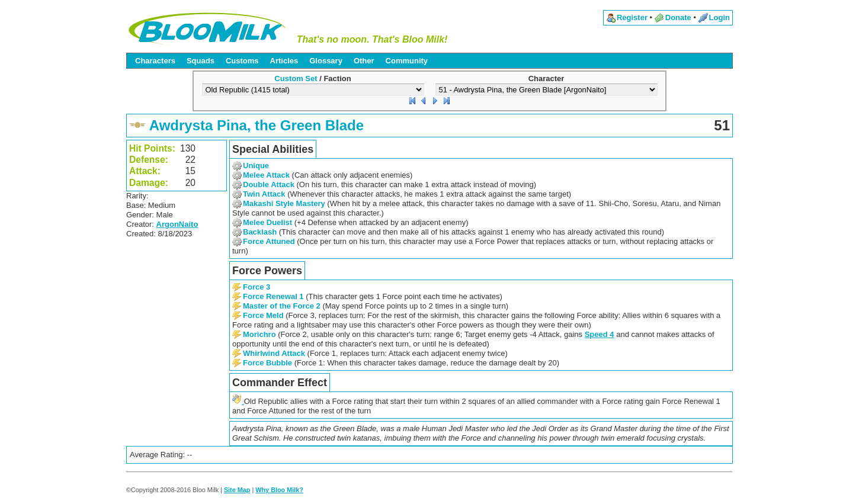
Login (719, 17)
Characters (155, 61)
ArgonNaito (177, 224)
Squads (201, 61)
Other (364, 61)
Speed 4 (600, 334)
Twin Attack (264, 194)
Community (407, 61)
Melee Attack (266, 175)
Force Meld (263, 315)
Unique (256, 166)
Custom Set (296, 78)
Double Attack (269, 184)
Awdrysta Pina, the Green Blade (257, 125)
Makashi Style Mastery (284, 203)
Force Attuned (269, 241)
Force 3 (257, 287)
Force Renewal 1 (273, 296)
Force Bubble (267, 363)
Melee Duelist (267, 222)
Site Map (237, 490)
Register (632, 17)
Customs (242, 61)
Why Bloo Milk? (279, 490)
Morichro (259, 334)
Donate (678, 17)
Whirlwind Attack (274, 353)
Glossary (326, 61)
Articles (284, 61)
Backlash (260, 232)
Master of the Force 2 (282, 306)
